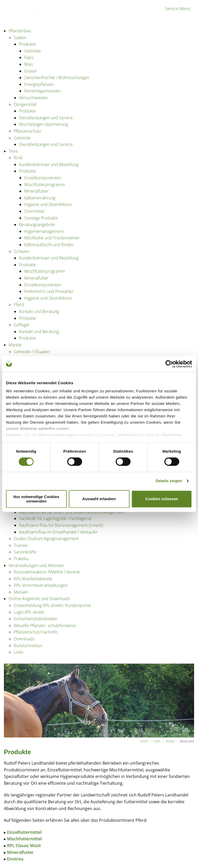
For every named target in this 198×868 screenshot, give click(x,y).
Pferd (170, 741)
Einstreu (15, 859)
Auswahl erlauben (99, 499)
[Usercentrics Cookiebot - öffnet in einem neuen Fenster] (169, 364)
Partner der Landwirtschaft (28, 15)
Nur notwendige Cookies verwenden (36, 499)
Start (144, 741)
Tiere (157, 741)
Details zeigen (169, 481)
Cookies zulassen (162, 499)
